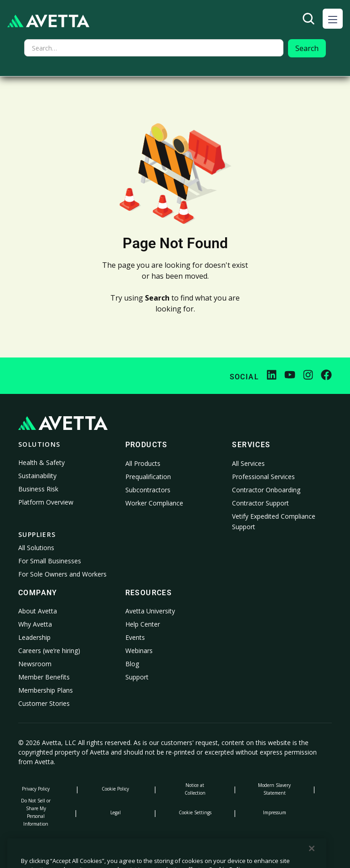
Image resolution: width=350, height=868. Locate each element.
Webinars (139, 651)
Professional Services (263, 477)
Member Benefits (44, 677)
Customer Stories (44, 703)
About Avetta (38, 611)
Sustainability (37, 476)
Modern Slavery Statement (274, 789)
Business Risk (38, 489)
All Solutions (36, 548)
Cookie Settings (195, 812)
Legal (116, 812)
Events (135, 637)
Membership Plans (46, 690)
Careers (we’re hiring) (49, 651)
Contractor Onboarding (266, 490)
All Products (143, 463)
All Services (248, 463)
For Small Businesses (50, 561)
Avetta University (150, 611)
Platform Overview (46, 502)
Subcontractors (148, 490)
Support (137, 677)
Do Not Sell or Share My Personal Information (36, 812)
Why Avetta (35, 624)
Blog (132, 664)
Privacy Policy (36, 789)
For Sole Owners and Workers (62, 574)
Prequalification (148, 477)
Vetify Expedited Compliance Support (274, 522)
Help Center (143, 624)
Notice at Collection (195, 789)
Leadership (34, 637)
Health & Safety (41, 462)
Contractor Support (260, 503)
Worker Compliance (154, 503)
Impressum (275, 812)
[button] (333, 19)
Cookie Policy (115, 789)
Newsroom (35, 664)
